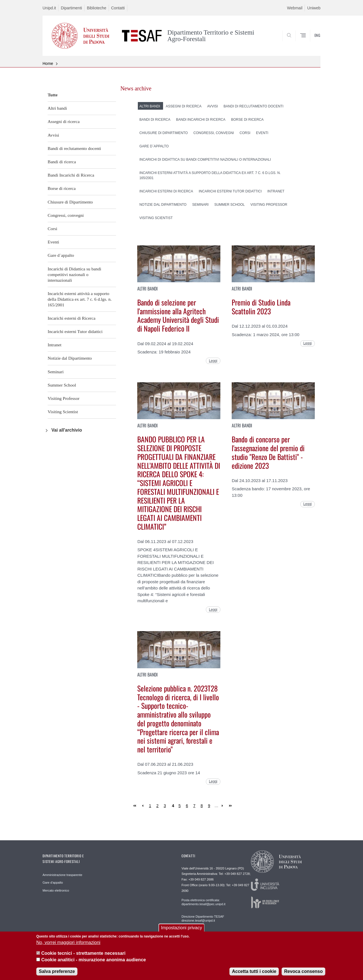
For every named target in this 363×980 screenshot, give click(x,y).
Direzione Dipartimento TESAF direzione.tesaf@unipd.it (203, 919)
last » (231, 806)
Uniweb (314, 8)
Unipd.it (49, 8)
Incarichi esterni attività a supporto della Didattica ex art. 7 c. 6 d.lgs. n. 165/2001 (80, 299)
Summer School (62, 385)
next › (224, 806)
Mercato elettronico (56, 890)
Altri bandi (57, 108)
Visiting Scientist (63, 412)
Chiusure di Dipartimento (70, 202)
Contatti (118, 8)
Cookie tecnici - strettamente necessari (83, 958)
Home (48, 63)
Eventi (53, 242)
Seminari (56, 372)
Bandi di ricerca (62, 162)
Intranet (55, 345)
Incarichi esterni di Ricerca (71, 318)
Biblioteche (97, 8)
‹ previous (143, 806)
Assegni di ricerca (64, 121)
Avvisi (53, 135)
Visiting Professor (64, 398)
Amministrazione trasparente (62, 875)
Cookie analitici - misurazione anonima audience (93, 964)
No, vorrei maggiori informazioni (68, 947)
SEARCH (311, 42)
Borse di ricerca (62, 188)
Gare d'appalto (53, 883)
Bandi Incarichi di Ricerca (71, 175)
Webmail (295, 8)
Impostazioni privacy (182, 933)
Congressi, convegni (66, 215)
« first (135, 806)
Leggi (213, 361)
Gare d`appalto (61, 255)
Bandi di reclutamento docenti (74, 148)
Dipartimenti (71, 8)
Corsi (52, 229)
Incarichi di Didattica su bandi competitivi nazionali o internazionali (74, 274)
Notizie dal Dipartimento (70, 358)
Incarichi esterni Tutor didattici (75, 331)
